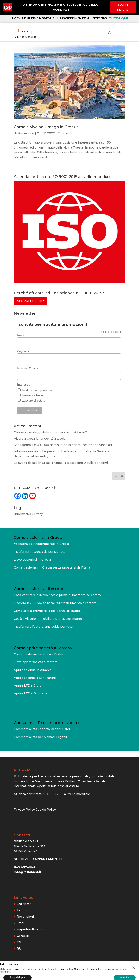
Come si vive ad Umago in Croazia (46, 127)
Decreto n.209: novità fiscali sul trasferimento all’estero (55, 603)
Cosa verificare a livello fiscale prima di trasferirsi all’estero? (58, 595)
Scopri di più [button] (17, 978)
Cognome (23, 351)
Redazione (26, 133)
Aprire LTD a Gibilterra (31, 693)
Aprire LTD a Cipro (28, 685)
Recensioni (25, 917)
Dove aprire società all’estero (36, 662)
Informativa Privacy (28, 514)
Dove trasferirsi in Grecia (32, 560)
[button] (134, 968)
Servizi (22, 910)
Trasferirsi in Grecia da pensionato (40, 552)
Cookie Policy (46, 810)
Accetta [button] (125, 978)
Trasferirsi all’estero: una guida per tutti (43, 627)
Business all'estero (33, 395)
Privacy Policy (24, 810)
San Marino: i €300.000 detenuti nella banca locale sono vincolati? (64, 445)
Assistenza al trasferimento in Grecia (41, 544)
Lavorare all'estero (33, 401)
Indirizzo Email (28, 368)
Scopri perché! (123, 7)
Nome (21, 335)
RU (19, 948)
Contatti (23, 936)
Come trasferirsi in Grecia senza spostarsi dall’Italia (52, 567)
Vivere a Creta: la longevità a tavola (40, 439)
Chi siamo (24, 904)
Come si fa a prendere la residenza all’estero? (48, 611)
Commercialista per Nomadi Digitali (40, 737)
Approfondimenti (30, 929)
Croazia (63, 133)
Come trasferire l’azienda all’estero (40, 654)
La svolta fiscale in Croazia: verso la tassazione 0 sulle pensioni (61, 463)
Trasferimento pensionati (37, 390)
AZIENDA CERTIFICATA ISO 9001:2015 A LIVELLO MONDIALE (61, 7)
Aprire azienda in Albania (33, 670)
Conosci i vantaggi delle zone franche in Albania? (50, 432)
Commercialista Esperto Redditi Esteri (43, 729)
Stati (20, 923)
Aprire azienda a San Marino (35, 678)
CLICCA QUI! (118, 18)
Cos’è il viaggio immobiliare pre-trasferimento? (49, 619)
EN (19, 942)
